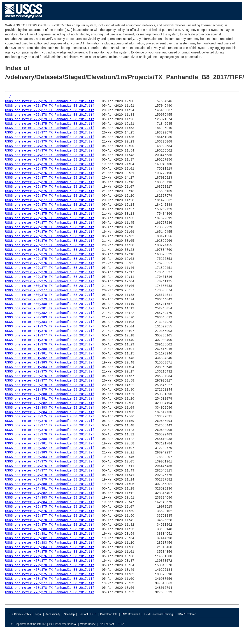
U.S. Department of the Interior (27, 624)
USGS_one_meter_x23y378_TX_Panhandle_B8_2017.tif (50, 137)
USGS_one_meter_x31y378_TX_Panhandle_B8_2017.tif (50, 340)
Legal (38, 614)
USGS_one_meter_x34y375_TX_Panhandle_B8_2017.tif (50, 462)
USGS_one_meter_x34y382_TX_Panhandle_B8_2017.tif (50, 493)
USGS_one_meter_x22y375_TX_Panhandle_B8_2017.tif (50, 101)
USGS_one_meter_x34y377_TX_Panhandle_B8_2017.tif (50, 471)
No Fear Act (107, 624)
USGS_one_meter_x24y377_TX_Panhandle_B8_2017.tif (50, 155)
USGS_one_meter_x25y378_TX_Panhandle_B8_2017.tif (50, 182)
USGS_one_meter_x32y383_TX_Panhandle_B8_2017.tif (50, 408)
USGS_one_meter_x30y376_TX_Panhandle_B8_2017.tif (50, 286)
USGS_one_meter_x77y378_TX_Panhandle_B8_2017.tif (50, 565)
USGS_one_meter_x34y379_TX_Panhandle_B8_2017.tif (50, 480)
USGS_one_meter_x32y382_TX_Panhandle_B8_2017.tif (50, 403)
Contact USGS (87, 614)
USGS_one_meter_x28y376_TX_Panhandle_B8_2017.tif (50, 241)
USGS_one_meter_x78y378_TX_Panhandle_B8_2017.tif (50, 588)
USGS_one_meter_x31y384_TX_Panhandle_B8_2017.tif (50, 367)
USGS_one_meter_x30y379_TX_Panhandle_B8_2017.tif (50, 300)
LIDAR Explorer (186, 614)
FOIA (121, 624)
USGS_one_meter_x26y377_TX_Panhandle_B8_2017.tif (50, 200)
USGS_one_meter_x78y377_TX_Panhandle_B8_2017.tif (50, 583)
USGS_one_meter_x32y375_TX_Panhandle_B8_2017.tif (50, 372)
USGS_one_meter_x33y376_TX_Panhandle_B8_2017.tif (50, 421)
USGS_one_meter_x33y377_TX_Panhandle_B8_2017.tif (50, 426)
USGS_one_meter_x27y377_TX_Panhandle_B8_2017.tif (50, 223)
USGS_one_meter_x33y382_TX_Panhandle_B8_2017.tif (50, 448)
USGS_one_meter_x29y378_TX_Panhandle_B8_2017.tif (50, 273)
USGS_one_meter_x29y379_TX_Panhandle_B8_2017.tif (50, 277)
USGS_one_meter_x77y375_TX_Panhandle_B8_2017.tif (50, 552)
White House (88, 624)
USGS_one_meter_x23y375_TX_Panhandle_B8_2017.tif (50, 124)
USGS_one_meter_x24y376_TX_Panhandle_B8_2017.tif (50, 151)
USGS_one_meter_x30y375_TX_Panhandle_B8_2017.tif (50, 282)
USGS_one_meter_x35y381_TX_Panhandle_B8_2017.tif (50, 534)
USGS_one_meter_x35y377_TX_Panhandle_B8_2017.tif (50, 516)
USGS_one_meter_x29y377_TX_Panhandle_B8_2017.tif (50, 268)
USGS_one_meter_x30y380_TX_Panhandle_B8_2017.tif (50, 304)
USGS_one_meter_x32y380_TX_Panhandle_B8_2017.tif (50, 394)
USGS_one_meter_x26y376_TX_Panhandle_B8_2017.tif (50, 196)
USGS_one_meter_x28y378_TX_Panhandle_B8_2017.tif (50, 250)
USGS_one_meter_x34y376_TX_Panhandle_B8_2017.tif (50, 466)
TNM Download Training (158, 614)
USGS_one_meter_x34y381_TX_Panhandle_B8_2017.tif (50, 489)
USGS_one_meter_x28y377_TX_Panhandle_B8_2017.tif (50, 245)
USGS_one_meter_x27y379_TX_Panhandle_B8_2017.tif (50, 232)
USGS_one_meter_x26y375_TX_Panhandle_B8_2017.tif (50, 191)
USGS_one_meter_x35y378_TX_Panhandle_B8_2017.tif (50, 520)
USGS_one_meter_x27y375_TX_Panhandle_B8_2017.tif (50, 214)
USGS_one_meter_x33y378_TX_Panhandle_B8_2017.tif (50, 430)
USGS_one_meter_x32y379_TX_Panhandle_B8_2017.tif (50, 390)
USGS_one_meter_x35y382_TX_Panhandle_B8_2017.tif (50, 538)
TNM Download (131, 614)
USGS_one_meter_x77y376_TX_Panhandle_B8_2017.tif (50, 556)
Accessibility (53, 614)
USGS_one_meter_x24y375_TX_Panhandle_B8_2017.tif (50, 146)
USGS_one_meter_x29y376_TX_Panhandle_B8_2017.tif (50, 263)
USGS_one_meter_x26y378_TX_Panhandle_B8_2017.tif (50, 205)
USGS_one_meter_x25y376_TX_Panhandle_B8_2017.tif (50, 173)
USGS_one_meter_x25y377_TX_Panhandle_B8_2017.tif (50, 178)
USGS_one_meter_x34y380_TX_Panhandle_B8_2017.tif (50, 484)
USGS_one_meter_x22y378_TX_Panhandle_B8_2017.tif (50, 115)
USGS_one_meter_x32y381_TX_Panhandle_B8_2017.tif (50, 399)
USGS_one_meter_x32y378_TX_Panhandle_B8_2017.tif (50, 385)
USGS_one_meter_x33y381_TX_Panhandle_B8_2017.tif (50, 444)
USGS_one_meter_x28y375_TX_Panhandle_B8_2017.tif (50, 236)
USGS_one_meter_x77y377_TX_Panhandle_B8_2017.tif (50, 561)
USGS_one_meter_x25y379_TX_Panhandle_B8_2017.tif (50, 187)
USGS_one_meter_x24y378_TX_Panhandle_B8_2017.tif (50, 160)
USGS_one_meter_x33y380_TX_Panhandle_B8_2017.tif (50, 439)
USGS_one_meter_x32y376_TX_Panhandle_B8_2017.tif (50, 376)
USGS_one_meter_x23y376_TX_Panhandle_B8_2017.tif (50, 128)
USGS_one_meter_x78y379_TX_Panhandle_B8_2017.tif (50, 592)
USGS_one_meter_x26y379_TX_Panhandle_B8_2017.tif (50, 209)
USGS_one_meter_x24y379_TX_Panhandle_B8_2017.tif (50, 164)
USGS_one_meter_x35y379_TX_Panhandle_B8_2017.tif (50, 525)
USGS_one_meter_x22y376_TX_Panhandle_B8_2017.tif (50, 106)
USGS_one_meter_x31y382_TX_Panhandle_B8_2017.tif (50, 358)
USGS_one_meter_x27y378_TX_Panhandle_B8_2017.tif (50, 227)
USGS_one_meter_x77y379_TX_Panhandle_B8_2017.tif (50, 570)
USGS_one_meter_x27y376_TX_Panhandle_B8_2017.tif (50, 218)
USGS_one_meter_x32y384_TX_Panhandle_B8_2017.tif (50, 412)
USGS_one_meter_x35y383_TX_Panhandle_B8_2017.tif (50, 543)
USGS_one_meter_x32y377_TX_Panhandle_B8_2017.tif (50, 381)
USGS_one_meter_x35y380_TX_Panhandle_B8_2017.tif (50, 529)
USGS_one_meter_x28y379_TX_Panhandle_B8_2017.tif (50, 254)
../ (8, 97)
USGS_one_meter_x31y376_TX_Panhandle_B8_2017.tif (50, 331)
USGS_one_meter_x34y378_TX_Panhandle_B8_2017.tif (50, 475)
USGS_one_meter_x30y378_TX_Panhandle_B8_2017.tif (50, 295)
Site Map (69, 614)
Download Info (109, 614)
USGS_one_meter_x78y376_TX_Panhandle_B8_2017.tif (50, 579)
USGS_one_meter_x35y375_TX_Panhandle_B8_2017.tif (50, 507)
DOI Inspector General (63, 624)
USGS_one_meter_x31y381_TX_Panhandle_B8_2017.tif (50, 354)
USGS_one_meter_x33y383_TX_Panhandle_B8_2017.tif (50, 453)
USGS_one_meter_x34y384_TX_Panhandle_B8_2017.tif (50, 502)
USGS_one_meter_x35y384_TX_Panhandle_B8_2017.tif (50, 547)
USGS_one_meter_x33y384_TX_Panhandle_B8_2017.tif (50, 457)
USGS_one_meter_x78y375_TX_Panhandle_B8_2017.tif (50, 574)
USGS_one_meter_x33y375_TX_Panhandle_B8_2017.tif (50, 417)
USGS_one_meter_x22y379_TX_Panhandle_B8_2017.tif (50, 119)
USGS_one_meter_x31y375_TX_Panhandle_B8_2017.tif (50, 327)
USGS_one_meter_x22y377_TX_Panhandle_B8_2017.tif (50, 110)
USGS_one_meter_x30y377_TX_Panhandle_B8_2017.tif (50, 291)
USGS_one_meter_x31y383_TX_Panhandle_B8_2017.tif (50, 363)
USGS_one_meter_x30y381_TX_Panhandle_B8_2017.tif (50, 309)
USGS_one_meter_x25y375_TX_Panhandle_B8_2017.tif (50, 169)
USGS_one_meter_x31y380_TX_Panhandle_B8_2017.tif (50, 349)
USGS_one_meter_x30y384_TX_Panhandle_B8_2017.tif (50, 322)
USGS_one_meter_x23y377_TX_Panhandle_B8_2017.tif (50, 133)
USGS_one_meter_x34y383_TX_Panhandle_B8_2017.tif (50, 498)
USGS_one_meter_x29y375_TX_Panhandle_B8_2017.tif (50, 259)
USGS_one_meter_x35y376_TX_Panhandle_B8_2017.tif (50, 511)
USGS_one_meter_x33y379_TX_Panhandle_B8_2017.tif (50, 435)
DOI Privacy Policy (20, 614)
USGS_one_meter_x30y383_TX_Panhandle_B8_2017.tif (50, 318)
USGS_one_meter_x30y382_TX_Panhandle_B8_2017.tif (50, 313)
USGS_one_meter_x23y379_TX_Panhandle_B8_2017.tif (50, 142)
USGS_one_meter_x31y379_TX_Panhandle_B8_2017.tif (50, 345)
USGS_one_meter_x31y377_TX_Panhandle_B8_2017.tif (50, 336)
